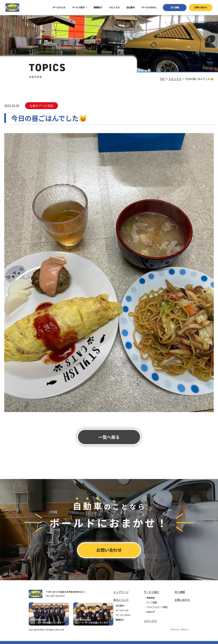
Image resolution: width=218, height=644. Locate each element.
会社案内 (131, 7)
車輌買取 (151, 598)
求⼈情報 (175, 7)
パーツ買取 (152, 602)
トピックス (114, 7)
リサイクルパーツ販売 (157, 607)
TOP (162, 79)
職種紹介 (98, 7)
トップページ (121, 592)
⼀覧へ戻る (109, 437)
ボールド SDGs (123, 615)
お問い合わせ (201, 7)
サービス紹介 (79, 7)
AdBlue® (151, 612)
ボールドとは (59, 7)
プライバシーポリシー (180, 630)
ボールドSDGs (149, 7)
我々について (121, 600)
